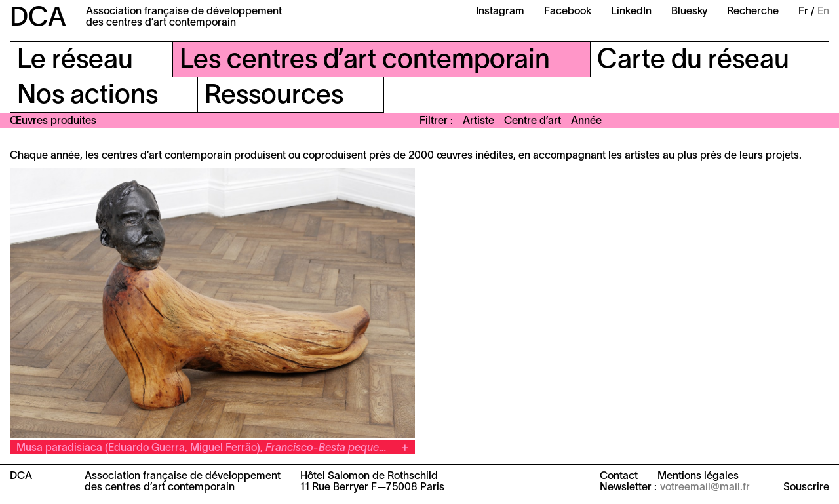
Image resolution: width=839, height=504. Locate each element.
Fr (803, 12)
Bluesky (689, 12)
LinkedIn (631, 12)
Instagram (500, 12)
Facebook (568, 12)
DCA (38, 19)
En (823, 12)
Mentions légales (698, 476)
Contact (619, 476)
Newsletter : (628, 488)
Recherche (753, 12)
